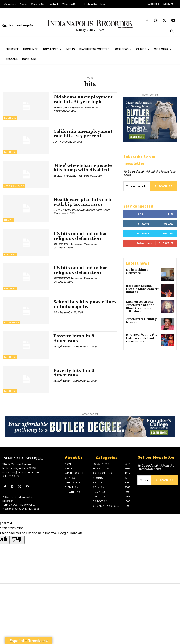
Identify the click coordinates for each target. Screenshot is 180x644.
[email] (137, 186)
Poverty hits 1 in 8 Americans (74, 338)
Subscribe (163, 186)
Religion (10, 254)
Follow (168, 224)
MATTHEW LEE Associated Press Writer (75, 244)
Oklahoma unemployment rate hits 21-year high (83, 99)
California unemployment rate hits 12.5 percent (83, 134)
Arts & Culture (14, 186)
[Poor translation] (17, 540)
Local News (12, 323)
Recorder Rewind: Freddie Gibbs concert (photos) (142, 289)
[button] (172, 31)
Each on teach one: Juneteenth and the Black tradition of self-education (140, 306)
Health (9, 220)
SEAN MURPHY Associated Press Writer (76, 107)
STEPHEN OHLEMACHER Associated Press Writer (81, 210)
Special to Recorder (65, 176)
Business (10, 118)
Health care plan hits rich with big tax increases (82, 202)
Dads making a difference (137, 271)
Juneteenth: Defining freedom (141, 321)
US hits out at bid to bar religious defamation (80, 236)
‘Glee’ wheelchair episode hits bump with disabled (83, 168)
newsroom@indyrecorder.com (21, 472)
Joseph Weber (62, 346)
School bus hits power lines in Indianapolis (85, 304)
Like (171, 214)
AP (55, 141)
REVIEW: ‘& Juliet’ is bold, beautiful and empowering (142, 338)
